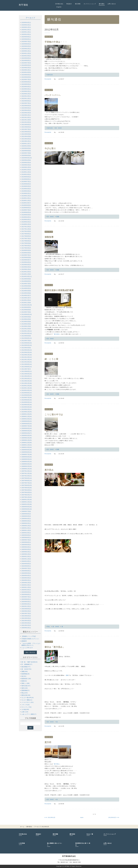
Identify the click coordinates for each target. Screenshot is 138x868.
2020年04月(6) (26, 160)
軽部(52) (24, 681)
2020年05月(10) (27, 158)
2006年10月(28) (27, 504)
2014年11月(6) (26, 274)
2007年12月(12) (27, 471)
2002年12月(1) (26, 606)
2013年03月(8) (26, 322)
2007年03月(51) (27, 492)
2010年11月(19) (27, 388)
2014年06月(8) (26, 286)
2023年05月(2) (26, 84)
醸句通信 (102, 4)
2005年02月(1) (26, 552)
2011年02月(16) (27, 381)
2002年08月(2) (26, 609)
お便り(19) (25, 712)
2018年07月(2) (26, 210)
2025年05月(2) (26, 46)
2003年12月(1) (26, 585)
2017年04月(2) (26, 246)
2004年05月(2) (26, 573)
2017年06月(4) (26, 241)
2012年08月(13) (27, 338)
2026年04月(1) (26, 23)
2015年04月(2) (26, 262)
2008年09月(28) (27, 450)
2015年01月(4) (26, 269)
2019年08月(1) (26, 179)
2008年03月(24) (27, 464)
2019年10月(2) (26, 174)
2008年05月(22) (27, 459)
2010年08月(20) (27, 395)
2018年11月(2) (26, 200)
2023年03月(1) (26, 89)
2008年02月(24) (27, 466)
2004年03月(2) (26, 578)
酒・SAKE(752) (26, 669)
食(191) (24, 676)
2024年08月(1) (26, 60)
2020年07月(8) (26, 153)
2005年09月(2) (26, 535)
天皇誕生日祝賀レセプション (30, 639)
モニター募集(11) (27, 700)
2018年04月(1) (26, 217)
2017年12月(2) (26, 227)
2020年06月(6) (26, 155)
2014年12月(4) (26, 272)
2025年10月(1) (26, 34)
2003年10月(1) (26, 590)
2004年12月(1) (26, 556)
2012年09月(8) (26, 336)
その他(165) (25, 709)
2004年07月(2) (26, 568)
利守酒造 (23, 5)
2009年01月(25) (27, 440)
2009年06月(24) (27, 428)
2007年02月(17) (27, 495)
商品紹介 (69, 4)
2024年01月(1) (26, 70)
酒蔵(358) (25, 671)
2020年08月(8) (26, 151)
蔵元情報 (78, 4)
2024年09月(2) (26, 58)
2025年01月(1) (26, 51)
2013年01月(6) (26, 326)
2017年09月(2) (26, 234)
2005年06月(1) (26, 542)
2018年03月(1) (26, 219)
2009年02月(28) (27, 438)
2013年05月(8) (26, 317)
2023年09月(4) (26, 75)
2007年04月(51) (27, 490)
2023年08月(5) (26, 77)
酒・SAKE (59, 128)
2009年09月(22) (27, 421)
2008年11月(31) (27, 445)
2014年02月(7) (26, 295)
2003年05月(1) (26, 602)
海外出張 (50, 75)
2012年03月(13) (27, 350)
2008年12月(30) (27, 443)
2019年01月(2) (26, 196)
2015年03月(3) (26, 265)
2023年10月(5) (26, 72)
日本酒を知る (59, 4)
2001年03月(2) (26, 623)
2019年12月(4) (26, 170)
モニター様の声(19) (28, 698)
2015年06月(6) (26, 257)
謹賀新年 (24, 641)
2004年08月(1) (26, 566)
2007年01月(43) (27, 497)
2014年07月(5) (26, 284)
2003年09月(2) (26, 592)
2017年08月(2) (26, 236)
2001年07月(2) (26, 613)
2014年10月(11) (27, 276)
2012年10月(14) (27, 333)
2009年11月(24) (27, 416)
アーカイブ (30, 18)
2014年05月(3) (26, 288)
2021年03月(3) (26, 139)
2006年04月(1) (26, 519)
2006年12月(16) (27, 500)
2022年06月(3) (26, 106)
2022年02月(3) (26, 113)
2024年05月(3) (26, 65)
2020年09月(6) (26, 148)
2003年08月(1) (26, 594)
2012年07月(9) (26, 341)
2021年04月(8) (26, 136)
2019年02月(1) (26, 193)
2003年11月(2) (26, 587)
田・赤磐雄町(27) (27, 664)
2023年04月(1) (26, 87)
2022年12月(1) (26, 96)
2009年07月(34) (27, 426)
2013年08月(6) (26, 310)
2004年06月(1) (26, 571)
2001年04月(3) (26, 621)
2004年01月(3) (26, 583)
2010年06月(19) (27, 400)
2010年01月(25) (27, 412)
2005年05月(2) (26, 545)
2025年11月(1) (26, 32)
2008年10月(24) (27, 447)
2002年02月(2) (26, 611)
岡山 (49, 627)
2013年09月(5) (26, 307)
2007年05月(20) (27, 488)
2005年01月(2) (26, 554)
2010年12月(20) (27, 386)
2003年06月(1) (26, 599)
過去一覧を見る (30, 652)
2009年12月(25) (27, 414)
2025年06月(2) (26, 44)
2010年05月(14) (27, 402)
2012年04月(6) (26, 348)
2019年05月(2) (26, 186)
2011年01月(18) (27, 383)
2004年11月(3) (26, 559)
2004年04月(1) (26, 575)
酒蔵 (58, 217)
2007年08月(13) (27, 481)
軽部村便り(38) (26, 679)
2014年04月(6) (26, 291)
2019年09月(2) (26, 177)
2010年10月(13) (27, 390)
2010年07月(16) (27, 397)
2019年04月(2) (26, 189)
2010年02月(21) (27, 409)
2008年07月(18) (27, 454)
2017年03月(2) (26, 248)
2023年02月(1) (26, 91)
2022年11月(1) (26, 98)
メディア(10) (26, 705)
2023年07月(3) (26, 79)
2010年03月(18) (27, 407)
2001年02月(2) (26, 625)
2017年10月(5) (26, 231)
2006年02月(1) (26, 523)
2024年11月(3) (26, 53)
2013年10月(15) (27, 305)
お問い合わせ (112, 4)
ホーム (22, 827)
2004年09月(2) (26, 564)
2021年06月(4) (26, 132)
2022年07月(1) (26, 103)
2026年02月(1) (26, 25)
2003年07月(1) (26, 597)
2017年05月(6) (26, 243)
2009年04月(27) (27, 433)
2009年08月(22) (27, 424)
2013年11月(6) (26, 303)
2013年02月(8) (26, 324)
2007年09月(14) (27, 478)
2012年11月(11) (27, 331)
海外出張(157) (26, 686)
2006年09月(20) (27, 507)
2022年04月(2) (26, 110)
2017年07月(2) (26, 238)
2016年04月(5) (26, 253)
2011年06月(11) (27, 371)
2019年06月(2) (26, 184)
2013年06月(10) (27, 314)
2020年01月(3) (26, 167)
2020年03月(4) (26, 163)
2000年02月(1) (26, 628)
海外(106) (25, 688)
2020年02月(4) (26, 165)
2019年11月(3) (26, 172)
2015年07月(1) (26, 255)
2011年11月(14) (27, 360)
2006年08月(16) (27, 509)
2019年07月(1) (26, 182)
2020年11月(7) (26, 144)
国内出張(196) (26, 695)
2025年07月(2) (26, 41)
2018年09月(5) (26, 205)
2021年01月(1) (26, 141)
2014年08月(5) (26, 281)
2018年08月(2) (26, 208)
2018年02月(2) (26, 222)
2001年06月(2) (26, 616)
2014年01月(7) (26, 298)
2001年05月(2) (26, 618)
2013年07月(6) (26, 312)
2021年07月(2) (26, 129)
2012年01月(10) (27, 355)
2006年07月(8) (26, 511)
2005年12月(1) (26, 528)
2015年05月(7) (26, 260)
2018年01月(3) (26, 224)
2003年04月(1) (26, 604)
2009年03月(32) (27, 435)
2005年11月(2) (26, 530)
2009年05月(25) (27, 431)
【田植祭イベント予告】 (29, 636)
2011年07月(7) (26, 369)
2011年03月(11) (27, 378)
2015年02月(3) (26, 267)
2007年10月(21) (27, 476)
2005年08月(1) (26, 538)
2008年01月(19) (27, 469)
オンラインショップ (90, 4)
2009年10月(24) (27, 419)
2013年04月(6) (26, 319)
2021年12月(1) (26, 117)
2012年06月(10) (27, 343)
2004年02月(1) (26, 580)
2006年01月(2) (26, 526)
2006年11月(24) (27, 502)
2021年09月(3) (26, 125)
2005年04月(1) (26, 547)
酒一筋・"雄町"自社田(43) (29, 662)
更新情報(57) (26, 690)
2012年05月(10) (27, 345)
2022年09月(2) (26, 101)
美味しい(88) (26, 683)
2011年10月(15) (27, 362)
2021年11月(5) (26, 120)
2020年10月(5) (26, 146)
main (82, 817)
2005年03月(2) (26, 549)
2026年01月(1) (26, 27)
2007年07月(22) (27, 483)
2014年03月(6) (26, 293)
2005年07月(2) (26, 540)
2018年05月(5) (26, 215)
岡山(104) (25, 693)
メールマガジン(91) (28, 702)
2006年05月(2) (26, 516)
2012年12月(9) (26, 329)
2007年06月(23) (27, 485)
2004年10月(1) (26, 561)
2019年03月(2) (26, 191)
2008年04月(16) (27, 462)
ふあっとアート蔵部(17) (29, 714)
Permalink (48, 79)
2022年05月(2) (26, 108)
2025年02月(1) (26, 49)
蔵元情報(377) (26, 667)
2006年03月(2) (26, 521)
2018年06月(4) (26, 212)
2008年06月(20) (27, 457)
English (59, 7)
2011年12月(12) (27, 357)
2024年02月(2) (26, 68)
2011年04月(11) (27, 376)
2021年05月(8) (26, 134)
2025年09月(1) (26, 37)
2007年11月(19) (27, 473)
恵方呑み (57, 764)
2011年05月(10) (27, 374)
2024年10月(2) (26, 56)
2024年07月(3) (26, 63)
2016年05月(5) (26, 250)
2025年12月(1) (26, 30)
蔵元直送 (57, 334)
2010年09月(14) (27, 393)
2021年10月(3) (26, 122)
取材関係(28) (26, 674)
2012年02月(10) (27, 352)
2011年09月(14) (27, 364)
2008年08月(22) (27, 452)
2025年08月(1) (26, 39)
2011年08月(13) (27, 367)
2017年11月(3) (26, 229)
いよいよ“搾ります (27, 648)
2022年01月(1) (26, 115)
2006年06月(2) (26, 514)
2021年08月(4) (26, 127)
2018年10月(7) (26, 203)
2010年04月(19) (27, 405)
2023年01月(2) (26, 94)
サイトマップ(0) (26, 707)
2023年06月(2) (26, 82)
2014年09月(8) (26, 279)
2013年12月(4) (26, 300)
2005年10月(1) (26, 533)
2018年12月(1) (26, 198)
